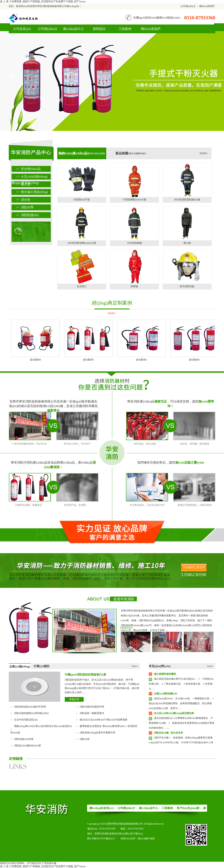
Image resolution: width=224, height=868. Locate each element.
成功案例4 (35, 360)
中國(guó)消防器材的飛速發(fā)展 (85, 675)
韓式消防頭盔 (187, 286)
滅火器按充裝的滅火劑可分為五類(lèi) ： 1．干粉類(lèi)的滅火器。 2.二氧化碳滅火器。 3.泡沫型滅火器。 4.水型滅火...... (181, 684)
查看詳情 (74, 699)
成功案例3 (88, 360)
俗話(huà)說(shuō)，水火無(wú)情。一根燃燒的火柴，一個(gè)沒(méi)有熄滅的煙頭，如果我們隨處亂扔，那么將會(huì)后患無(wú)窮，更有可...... (181, 703)
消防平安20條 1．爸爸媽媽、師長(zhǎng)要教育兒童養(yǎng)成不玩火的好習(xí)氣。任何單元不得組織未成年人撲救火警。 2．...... (181, 743)
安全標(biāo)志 (28, 169)
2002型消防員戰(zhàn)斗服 (82, 243)
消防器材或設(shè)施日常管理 (30, 707)
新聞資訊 (99, 29)
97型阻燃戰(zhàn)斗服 (134, 200)
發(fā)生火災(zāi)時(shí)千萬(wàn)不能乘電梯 (103, 720)
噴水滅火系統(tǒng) (32, 192)
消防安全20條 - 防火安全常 (169, 733)
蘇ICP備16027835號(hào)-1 (101, 839)
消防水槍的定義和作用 (92, 707)
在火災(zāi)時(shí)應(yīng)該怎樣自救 (174, 713)
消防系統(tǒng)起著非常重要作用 (97, 733)
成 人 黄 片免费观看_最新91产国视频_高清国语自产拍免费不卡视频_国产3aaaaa (43, 1)
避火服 (187, 243)
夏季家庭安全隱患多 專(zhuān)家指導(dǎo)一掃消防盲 (108, 726)
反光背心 (82, 286)
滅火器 (23, 184)
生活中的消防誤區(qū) (26, 720)
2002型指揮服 (134, 243)
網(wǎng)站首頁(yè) (101, 808)
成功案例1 (194, 360)
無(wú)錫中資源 (146, 839)
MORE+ (204, 153)
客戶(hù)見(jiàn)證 (188, 808)
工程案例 (125, 29)
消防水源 (85, 739)
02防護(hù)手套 (82, 200)
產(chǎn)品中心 (73, 29)
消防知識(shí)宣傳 (24, 739)
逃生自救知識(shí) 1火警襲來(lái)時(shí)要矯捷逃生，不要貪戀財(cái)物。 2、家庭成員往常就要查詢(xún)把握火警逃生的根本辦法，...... (181, 723)
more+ (135, 666)
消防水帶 (25, 207)
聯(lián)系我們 (207, 6)
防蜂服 (134, 286)
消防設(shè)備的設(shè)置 (27, 746)
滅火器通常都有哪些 (165, 674)
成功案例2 (141, 360)
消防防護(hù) (27, 215)
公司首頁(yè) (22, 29)
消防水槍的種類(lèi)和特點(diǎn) (31, 713)
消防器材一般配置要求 (92, 713)
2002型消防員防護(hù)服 (187, 200)
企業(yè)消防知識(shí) (166, 694)
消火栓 (23, 200)
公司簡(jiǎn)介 (188, 6)
